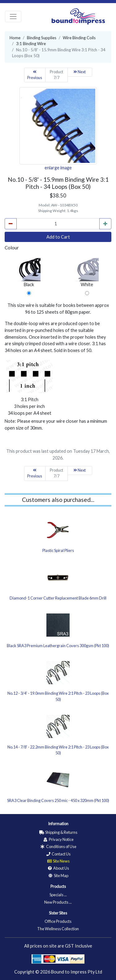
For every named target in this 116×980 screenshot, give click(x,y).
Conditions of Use (58, 846)
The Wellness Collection (58, 929)
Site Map (58, 876)
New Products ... (58, 902)
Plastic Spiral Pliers (58, 550)
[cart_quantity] (58, 224)
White (87, 273)
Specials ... (58, 895)
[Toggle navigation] (13, 17)
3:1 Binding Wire (31, 44)
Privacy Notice (58, 839)
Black (29, 273)
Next (80, 72)
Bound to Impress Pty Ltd (77, 972)
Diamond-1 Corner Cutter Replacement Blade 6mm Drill (58, 598)
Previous (35, 75)
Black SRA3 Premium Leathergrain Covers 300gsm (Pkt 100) (58, 646)
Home (15, 38)
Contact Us (58, 854)
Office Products (58, 921)
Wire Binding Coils (79, 38)
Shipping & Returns (58, 832)
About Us (58, 868)
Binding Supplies (42, 38)
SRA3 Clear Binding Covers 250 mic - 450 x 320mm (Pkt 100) (58, 800)
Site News (58, 861)
